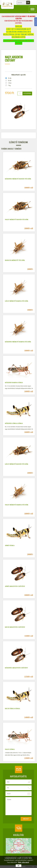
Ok (19, 866)
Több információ (23, 862)
